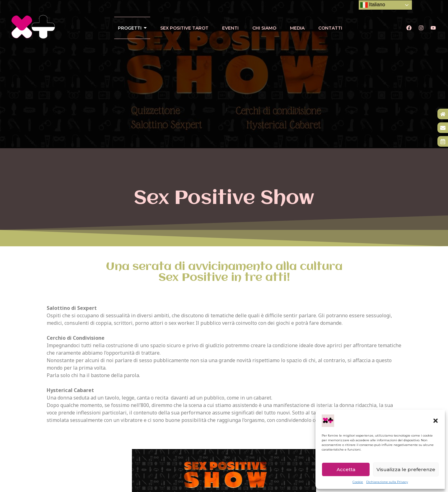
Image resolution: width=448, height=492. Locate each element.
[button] (436, 421)
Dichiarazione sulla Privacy (387, 482)
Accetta (346, 469)
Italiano (373, 5)
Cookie (358, 482)
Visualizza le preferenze (406, 469)
